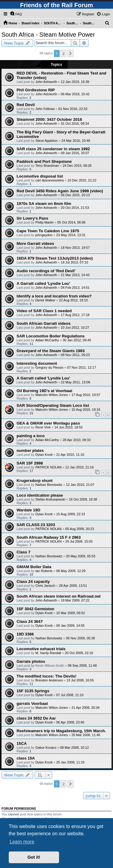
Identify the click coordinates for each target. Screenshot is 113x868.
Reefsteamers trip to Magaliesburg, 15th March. (61, 731)
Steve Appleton (46, 141)
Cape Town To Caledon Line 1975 (48, 231)
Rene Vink (43, 427)
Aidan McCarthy (47, 340)
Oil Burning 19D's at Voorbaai (44, 391)
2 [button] (63, 53)
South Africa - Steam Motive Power (48, 35)
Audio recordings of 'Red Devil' (46, 271)
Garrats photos (31, 661)
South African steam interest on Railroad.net (59, 596)
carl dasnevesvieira (49, 180)
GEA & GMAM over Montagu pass (48, 423)
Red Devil (26, 105)
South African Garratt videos (44, 323)
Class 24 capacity (33, 582)
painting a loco (31, 436)
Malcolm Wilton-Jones (52, 395)
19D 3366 (25, 634)
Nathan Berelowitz (49, 485)
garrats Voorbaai (32, 704)
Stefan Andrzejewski (50, 499)
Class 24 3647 (30, 621)
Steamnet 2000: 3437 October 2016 (49, 119)
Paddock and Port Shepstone (44, 161)
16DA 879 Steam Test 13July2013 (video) (55, 258)
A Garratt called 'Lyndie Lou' (43, 283)
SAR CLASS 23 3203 (36, 525)
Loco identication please (40, 495)
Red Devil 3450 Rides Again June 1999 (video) (60, 191)
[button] (71, 53)
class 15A (26, 758)
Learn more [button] (22, 842)
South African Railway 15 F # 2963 (49, 537)
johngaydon (44, 235)
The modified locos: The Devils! (47, 676)
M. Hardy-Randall (48, 653)
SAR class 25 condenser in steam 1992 (53, 149)
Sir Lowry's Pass (32, 218)
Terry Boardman (47, 166)
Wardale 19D (28, 510)
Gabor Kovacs (46, 748)
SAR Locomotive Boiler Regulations (51, 336)
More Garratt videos (35, 244)
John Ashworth (46, 82)
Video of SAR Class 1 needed (44, 311)
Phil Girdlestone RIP (36, 90)
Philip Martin (44, 222)
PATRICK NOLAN (48, 467)
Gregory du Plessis (49, 367)
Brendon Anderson (49, 680)
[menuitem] (16, 14)
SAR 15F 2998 (30, 463)
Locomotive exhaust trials (41, 649)
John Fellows (45, 109)
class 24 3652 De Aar (36, 718)
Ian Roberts (44, 571)
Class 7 (24, 552)
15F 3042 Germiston (35, 609)
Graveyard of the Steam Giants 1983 (51, 351)
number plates (30, 451)
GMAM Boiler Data (34, 567)
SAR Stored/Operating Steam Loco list (53, 405)
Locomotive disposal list (40, 176)
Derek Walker (45, 300)
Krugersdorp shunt (35, 481)
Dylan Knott (44, 455)
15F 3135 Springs (33, 691)
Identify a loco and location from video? (54, 296)
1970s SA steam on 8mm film (44, 204)
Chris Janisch (45, 586)
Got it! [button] (34, 857)
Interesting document (37, 363)
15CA (22, 743)
